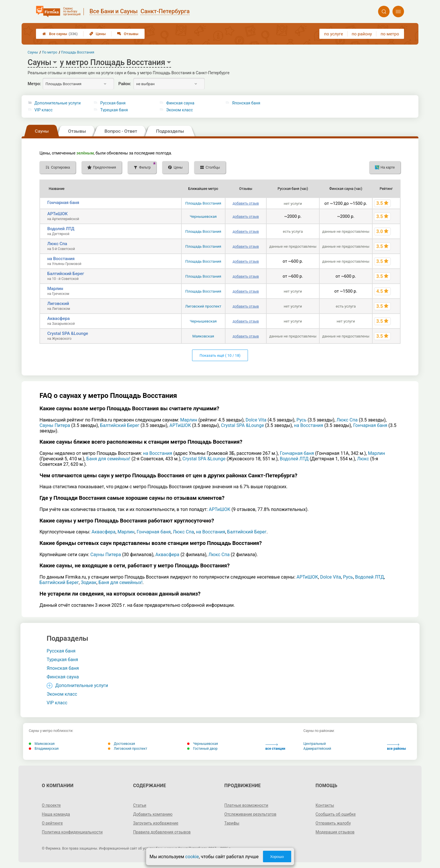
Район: (125, 84)
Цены (98, 34)
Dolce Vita (256, 420)
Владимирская (44, 749)
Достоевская (122, 744)
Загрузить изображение (156, 823)
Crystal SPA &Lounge (68, 333)
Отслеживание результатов (250, 814)
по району (362, 34)
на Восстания (61, 259)
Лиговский (58, 304)
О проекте (51, 805)
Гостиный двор (202, 749)
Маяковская (203, 336)
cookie (192, 857)
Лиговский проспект (203, 306)
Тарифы (232, 823)
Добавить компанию (153, 814)
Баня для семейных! (108, 459)
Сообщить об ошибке (336, 814)
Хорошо (277, 857)
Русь (301, 420)
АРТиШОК (57, 214)
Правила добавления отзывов (162, 832)
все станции (275, 747)
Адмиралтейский (317, 749)
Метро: (34, 84)
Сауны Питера (55, 425)
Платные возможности (246, 805)
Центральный (315, 744)
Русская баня (113, 103)
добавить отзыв (246, 203)
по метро (390, 34)
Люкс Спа (57, 244)
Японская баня (246, 103)
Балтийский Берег (66, 274)
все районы (397, 747)
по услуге (334, 34)
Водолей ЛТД (61, 229)
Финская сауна (180, 103)
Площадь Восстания (203, 203)
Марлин (55, 289)
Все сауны (60, 34)
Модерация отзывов (335, 832)
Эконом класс (180, 110)
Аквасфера (58, 318)
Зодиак (89, 582)
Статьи (140, 805)
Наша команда (56, 814)
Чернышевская (203, 216)
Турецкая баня (114, 110)
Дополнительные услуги (58, 103)
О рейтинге (52, 823)
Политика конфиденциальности (72, 832)
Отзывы (128, 34)
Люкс (363, 459)
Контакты (325, 805)
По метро (50, 52)
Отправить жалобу (333, 823)
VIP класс (44, 110)
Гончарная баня (63, 203)
